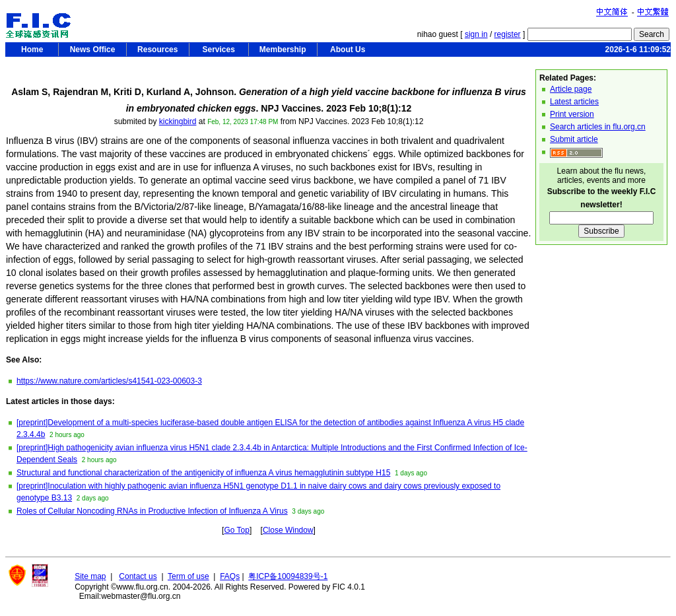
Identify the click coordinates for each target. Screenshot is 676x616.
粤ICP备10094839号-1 (288, 576)
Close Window (288, 530)
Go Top (236, 530)
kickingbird (178, 121)
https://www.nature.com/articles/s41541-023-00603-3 (109, 381)
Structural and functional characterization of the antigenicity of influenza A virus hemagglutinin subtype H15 (203, 473)
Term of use (188, 576)
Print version (572, 114)
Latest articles (574, 102)
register (508, 34)
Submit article (574, 139)
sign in (476, 34)
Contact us (138, 576)
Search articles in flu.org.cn (598, 127)
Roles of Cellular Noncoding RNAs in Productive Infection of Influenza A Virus (152, 511)
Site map (90, 576)
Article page (571, 89)
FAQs (230, 576)
